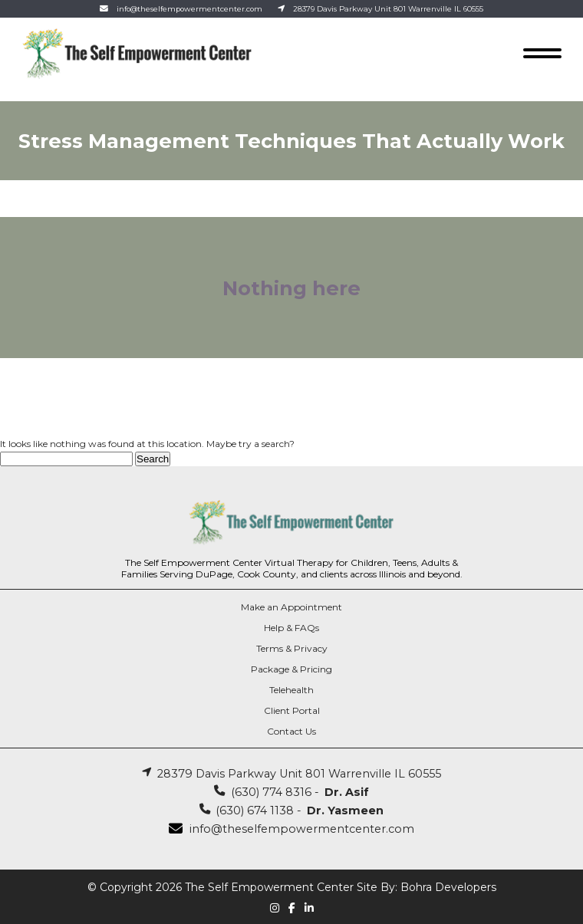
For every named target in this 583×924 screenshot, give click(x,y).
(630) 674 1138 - (291, 811)
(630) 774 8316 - (291, 792)
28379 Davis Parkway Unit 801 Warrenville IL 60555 (388, 9)
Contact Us (291, 731)
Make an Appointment (291, 607)
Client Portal (292, 710)
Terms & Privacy (292, 648)
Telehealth (291, 690)
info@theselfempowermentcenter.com (189, 9)
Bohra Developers (448, 887)
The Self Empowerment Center (269, 887)
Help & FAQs (291, 628)
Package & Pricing (291, 669)
